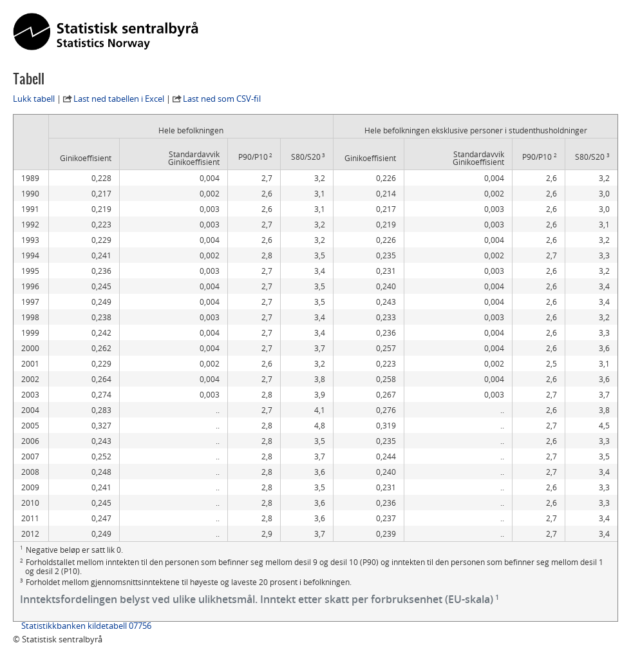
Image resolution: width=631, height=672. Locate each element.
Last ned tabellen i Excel (119, 99)
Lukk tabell (34, 99)
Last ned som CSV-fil (222, 99)
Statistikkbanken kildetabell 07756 (86, 626)
